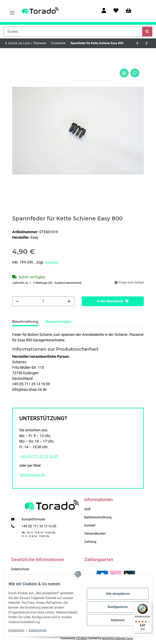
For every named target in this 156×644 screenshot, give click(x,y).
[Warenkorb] (130, 11)
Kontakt (90, 525)
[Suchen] (73, 32)
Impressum (19, 630)
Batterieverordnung (98, 517)
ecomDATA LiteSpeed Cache (117, 639)
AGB (87, 509)
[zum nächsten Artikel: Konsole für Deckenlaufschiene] (147, 43)
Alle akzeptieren (115, 591)
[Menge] (43, 301)
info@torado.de (33, 475)
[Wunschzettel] (116, 11)
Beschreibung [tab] (25, 322)
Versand (51, 262)
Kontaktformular (34, 519)
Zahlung (90, 542)
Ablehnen (115, 618)
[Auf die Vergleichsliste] (124, 73)
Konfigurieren (115, 604)
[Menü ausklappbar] (12, 11)
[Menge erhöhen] (69, 301)
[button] (104, 11)
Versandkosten (95, 534)
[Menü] (149, 604)
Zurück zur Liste (19, 43)
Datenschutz (41, 630)
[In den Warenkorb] (113, 301)
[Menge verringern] (17, 301)
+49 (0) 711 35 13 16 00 (39, 456)
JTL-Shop (81, 639)
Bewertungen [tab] (58, 322)
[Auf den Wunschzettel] (135, 73)
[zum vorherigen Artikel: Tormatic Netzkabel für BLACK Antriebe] (138, 43)
